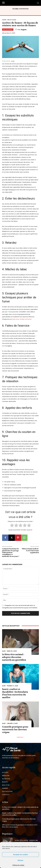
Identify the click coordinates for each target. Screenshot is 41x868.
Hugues (24, 30)
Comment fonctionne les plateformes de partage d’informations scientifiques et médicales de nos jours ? (11, 553)
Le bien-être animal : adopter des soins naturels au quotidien (14, 657)
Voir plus (20, 737)
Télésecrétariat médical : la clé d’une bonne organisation (30, 551)
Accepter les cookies (21, 855)
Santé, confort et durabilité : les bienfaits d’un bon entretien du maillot (15, 693)
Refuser (20, 860)
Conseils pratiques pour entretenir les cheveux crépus (15, 730)
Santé (4, 20)
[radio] (12, 526)
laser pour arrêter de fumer (22, 319)
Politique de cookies (18, 865)
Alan (4, 651)
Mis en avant (12, 20)
